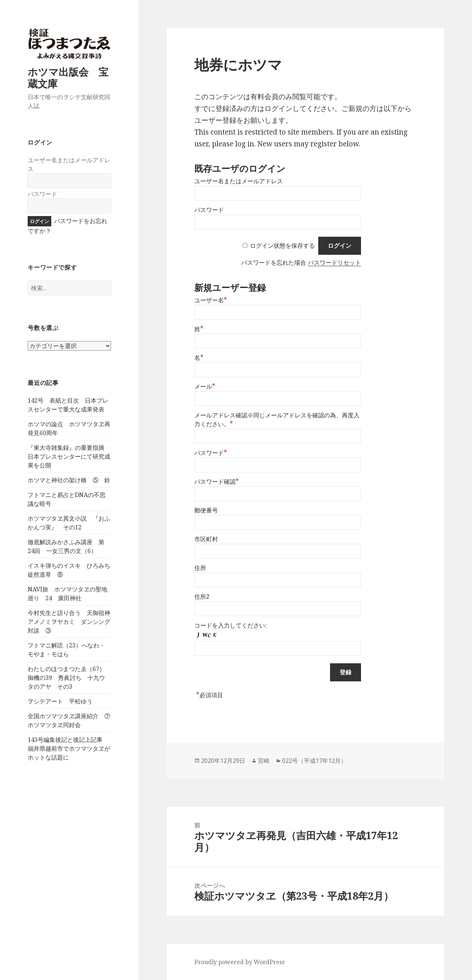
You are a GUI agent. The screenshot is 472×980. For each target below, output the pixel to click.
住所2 (202, 597)
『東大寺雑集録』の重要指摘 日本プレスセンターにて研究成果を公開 (69, 456)
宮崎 (264, 761)
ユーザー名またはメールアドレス (239, 181)
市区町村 (206, 539)
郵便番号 (206, 510)
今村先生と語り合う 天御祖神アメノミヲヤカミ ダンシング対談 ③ (69, 622)
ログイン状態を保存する (282, 246)
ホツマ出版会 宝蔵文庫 (68, 78)
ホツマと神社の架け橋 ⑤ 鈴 (69, 480)
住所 (200, 568)
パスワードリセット (334, 263)
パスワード (42, 194)
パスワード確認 (217, 482)
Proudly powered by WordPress (240, 962)
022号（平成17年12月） (314, 761)
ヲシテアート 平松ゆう (60, 701)
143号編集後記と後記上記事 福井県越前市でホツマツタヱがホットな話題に (69, 748)
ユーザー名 (211, 300)
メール (205, 387)
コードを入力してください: (230, 625)
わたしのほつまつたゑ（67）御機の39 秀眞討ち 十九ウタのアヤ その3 (66, 678)
